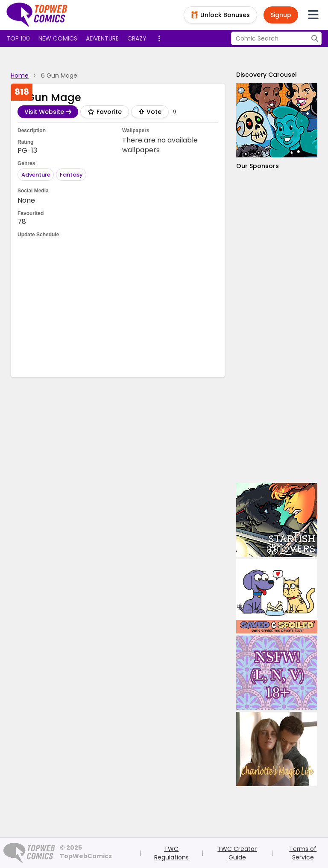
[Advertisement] (277, 327)
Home (20, 75)
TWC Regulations (171, 853)
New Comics (58, 38)
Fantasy (71, 175)
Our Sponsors (258, 166)
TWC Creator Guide (237, 853)
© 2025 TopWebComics (86, 852)
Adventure (102, 38)
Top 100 (18, 38)
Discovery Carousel (266, 75)
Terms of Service (303, 853)
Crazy (137, 38)
